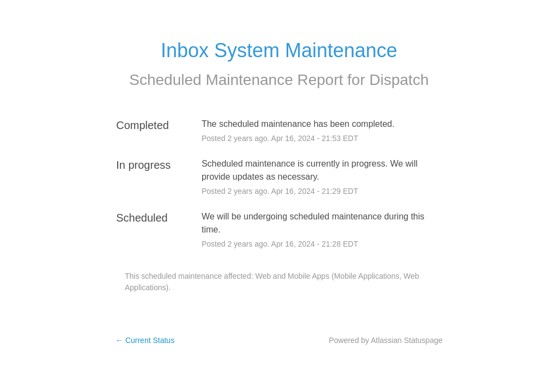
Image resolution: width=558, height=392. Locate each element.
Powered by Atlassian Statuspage (386, 340)
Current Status (145, 340)
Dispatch (399, 80)
